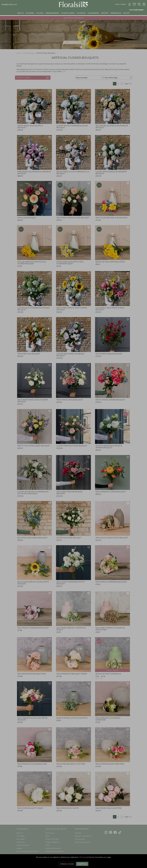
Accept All (82, 864)
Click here (83, 857)
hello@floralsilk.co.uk (9, 5)
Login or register (123, 4)
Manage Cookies (67, 864)
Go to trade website (137, 10)
